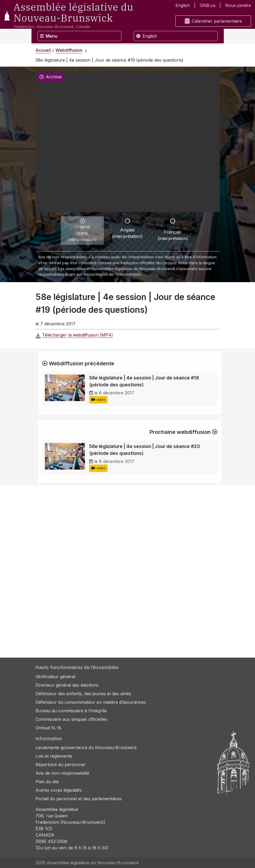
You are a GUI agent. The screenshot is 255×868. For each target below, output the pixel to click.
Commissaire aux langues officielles (71, 719)
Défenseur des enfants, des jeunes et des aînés (83, 694)
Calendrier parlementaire (213, 21)
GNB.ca (207, 5)
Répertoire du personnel (60, 765)
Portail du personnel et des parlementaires (79, 799)
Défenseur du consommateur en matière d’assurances (91, 702)
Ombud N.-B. (49, 728)
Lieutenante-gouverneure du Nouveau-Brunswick (86, 747)
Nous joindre (238, 5)
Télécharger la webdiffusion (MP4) (78, 335)
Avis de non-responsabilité (62, 773)
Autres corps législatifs (59, 790)
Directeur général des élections (67, 685)
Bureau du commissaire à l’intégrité (71, 711)
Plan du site (47, 782)
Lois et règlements (54, 756)
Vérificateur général (55, 677)
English (183, 5)
